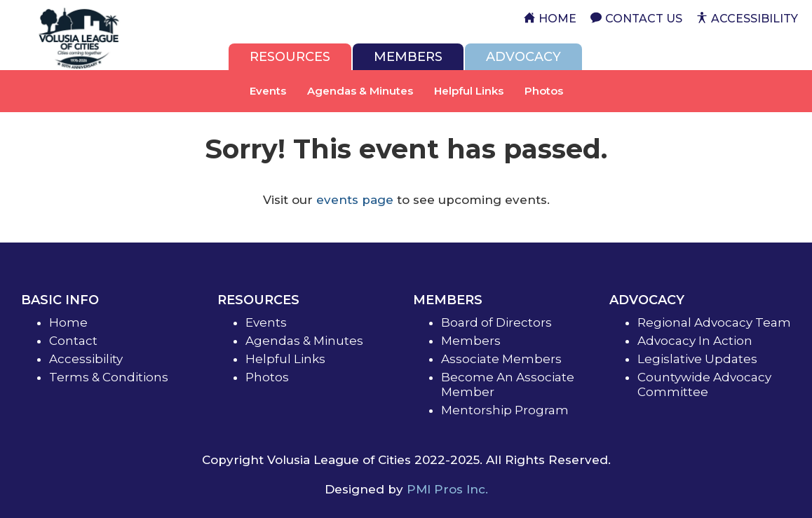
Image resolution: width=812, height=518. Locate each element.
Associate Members (501, 359)
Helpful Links (469, 91)
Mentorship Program (505, 410)
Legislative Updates (697, 359)
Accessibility (86, 359)
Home (68, 322)
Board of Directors (496, 322)
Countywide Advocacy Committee (704, 384)
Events (268, 91)
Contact (73, 341)
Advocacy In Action (695, 341)
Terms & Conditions (109, 377)
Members (471, 341)
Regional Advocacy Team (714, 322)
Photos (544, 91)
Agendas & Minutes (360, 91)
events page (355, 200)
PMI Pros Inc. (447, 489)
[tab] (290, 57)
